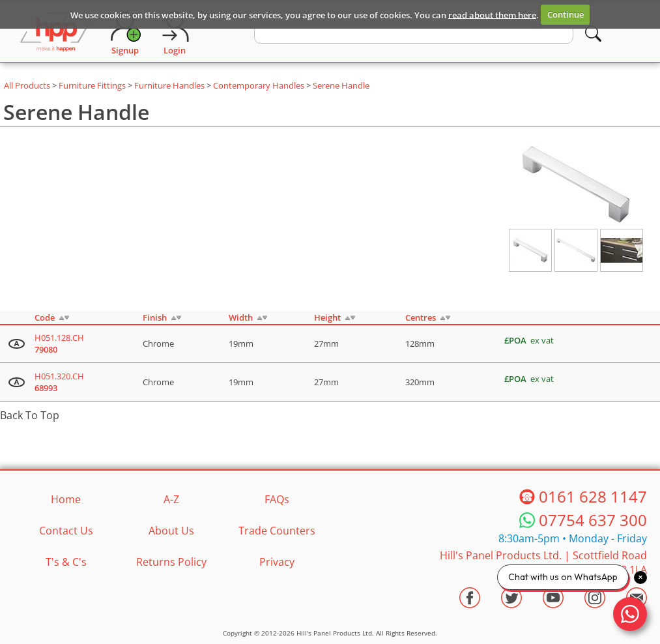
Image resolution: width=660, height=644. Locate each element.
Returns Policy (171, 562)
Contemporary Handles (259, 85)
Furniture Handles (169, 85)
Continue (566, 14)
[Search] (593, 34)
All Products (27, 85)
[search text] (414, 34)
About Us (171, 531)
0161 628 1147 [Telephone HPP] (593, 496)
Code (45, 317)
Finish (155, 317)
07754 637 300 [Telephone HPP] (593, 520)
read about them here (492, 14)
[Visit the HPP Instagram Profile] (595, 598)
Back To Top (30, 415)
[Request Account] (125, 33)
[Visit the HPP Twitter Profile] (511, 598)
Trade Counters (277, 531)
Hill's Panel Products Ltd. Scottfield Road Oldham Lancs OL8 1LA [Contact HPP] (543, 563)
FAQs (277, 499)
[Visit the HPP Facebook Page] (470, 598)
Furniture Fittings (92, 85)
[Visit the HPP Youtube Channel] (553, 598)
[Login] (175, 33)
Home (66, 499)
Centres (421, 317)
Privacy (277, 562)
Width (241, 317)
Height (327, 317)
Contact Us (66, 531)
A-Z (171, 499)
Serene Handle (341, 85)
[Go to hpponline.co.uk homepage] (56, 33)
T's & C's (66, 562)
